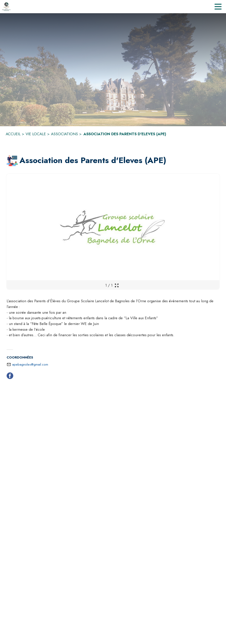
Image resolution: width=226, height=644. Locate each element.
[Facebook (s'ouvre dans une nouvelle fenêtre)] (10, 377)
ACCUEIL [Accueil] (13, 134)
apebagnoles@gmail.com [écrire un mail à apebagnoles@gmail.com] (30, 364)
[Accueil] (6, 7)
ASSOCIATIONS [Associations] (64, 134)
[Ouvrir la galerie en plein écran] (117, 285)
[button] (12, 161)
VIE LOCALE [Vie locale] (36, 134)
